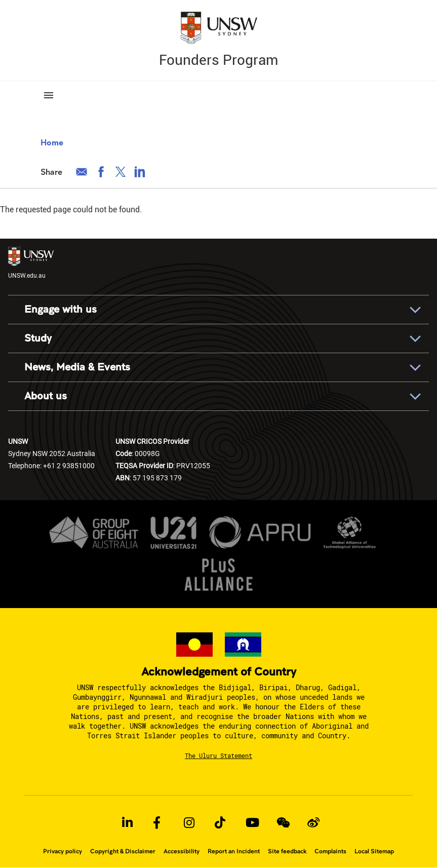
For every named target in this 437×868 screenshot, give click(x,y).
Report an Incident (234, 851)
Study (38, 338)
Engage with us (61, 309)
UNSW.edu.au (31, 263)
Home (52, 142)
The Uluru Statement (218, 756)
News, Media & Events (77, 367)
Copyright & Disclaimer (123, 851)
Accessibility (182, 851)
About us (46, 396)
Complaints (330, 851)
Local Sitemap (374, 851)
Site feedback (287, 851)
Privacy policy (63, 851)
